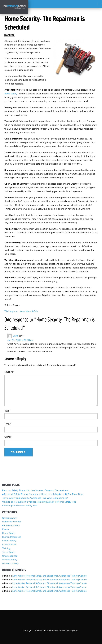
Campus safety (10, 518)
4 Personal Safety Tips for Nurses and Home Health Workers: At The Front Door (43, 494)
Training (6, 548)
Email (8, 424)
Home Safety (9, 533)
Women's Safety (10, 563)
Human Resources (12, 537)
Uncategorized (10, 556)
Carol (16, 336)
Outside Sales (9, 545)
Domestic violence (12, 522)
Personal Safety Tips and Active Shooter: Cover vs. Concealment (35, 490)
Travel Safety (9, 552)
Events (6, 529)
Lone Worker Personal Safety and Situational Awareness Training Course (50, 576)
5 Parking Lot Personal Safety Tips (20, 506)
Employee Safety (11, 526)
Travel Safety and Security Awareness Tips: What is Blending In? (35, 498)
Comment (9, 372)
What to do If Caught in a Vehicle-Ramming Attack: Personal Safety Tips (39, 502)
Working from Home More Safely (21, 311)
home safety (11, 94)
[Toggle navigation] (99, 4)
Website (8, 437)
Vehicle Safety (10, 560)
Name (8, 411)
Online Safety (9, 541)
